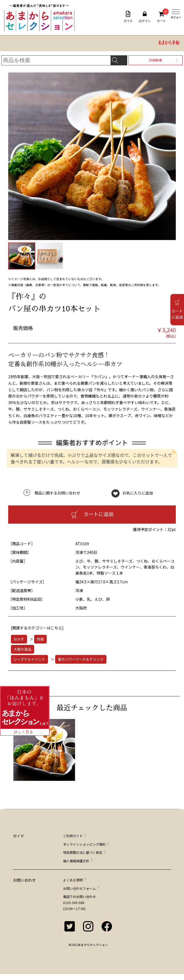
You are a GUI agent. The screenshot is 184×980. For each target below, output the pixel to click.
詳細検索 (156, 60)
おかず (19, 639)
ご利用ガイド (73, 836)
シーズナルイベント (29, 659)
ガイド (128, 17)
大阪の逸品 (23, 649)
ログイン (145, 17)
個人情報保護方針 (76, 861)
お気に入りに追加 (138, 493)
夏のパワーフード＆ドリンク (81, 659)
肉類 (40, 639)
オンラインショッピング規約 (84, 844)
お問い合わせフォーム (79, 888)
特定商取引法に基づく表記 (83, 852)
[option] (46, 753)
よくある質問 (73, 880)
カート (161, 17)
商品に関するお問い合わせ (57, 493)
